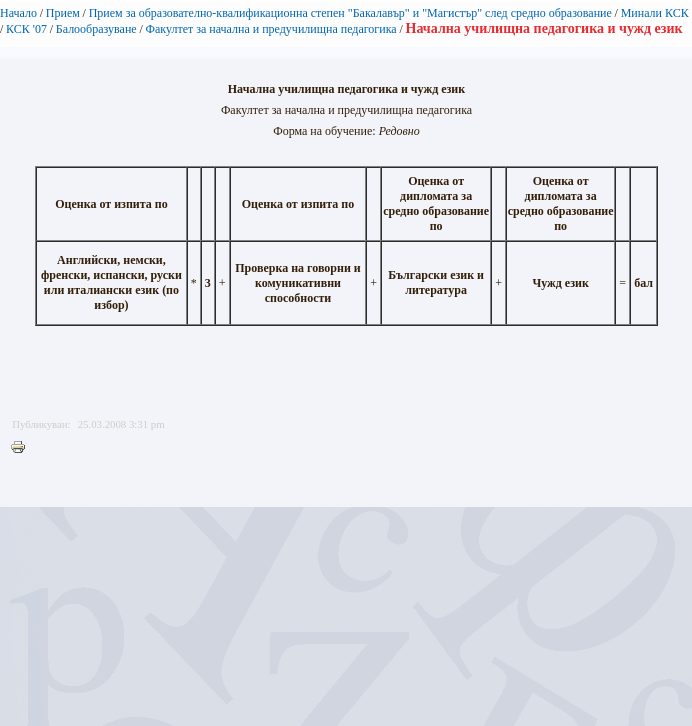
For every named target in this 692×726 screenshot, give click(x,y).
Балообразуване (96, 29)
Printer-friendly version (23, 448)
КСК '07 (26, 29)
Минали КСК (655, 13)
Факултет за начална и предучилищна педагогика (270, 29)
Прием (63, 13)
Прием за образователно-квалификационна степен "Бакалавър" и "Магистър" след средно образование (350, 13)
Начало (18, 13)
